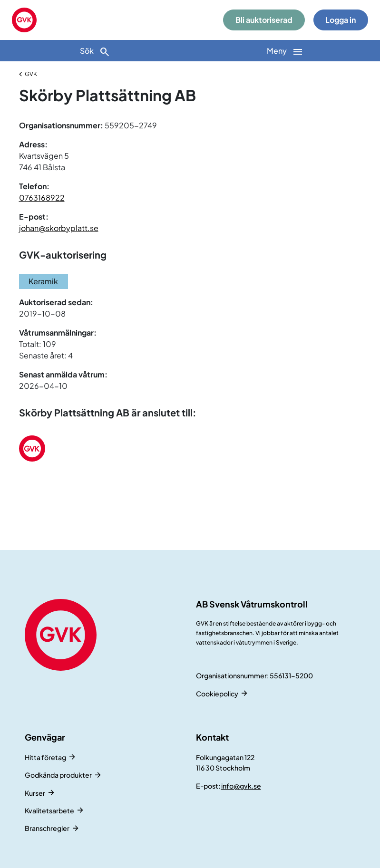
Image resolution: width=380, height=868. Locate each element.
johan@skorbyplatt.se (59, 228)
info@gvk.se (241, 786)
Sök (95, 52)
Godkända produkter (58, 775)
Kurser (35, 793)
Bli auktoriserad (264, 20)
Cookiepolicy (217, 694)
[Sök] (95, 51)
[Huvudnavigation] (285, 51)
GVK (31, 74)
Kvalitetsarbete (49, 810)
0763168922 (42, 198)
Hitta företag (45, 757)
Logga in (341, 20)
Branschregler (47, 828)
